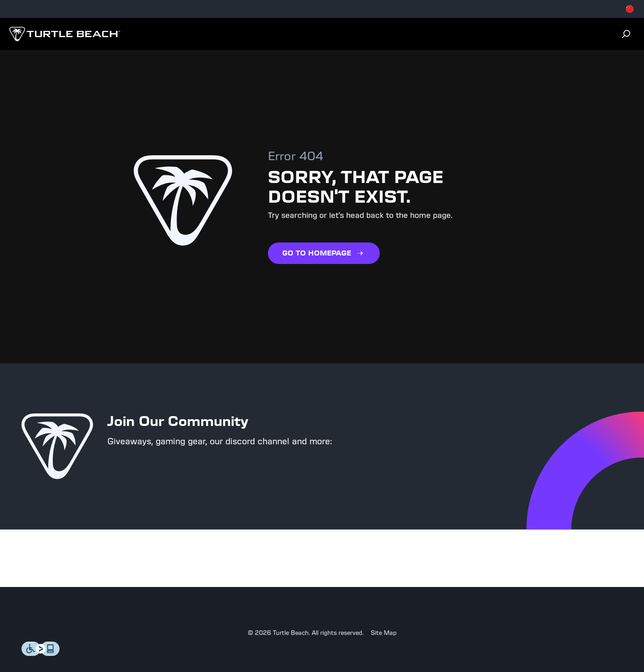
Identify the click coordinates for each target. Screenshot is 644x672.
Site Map (384, 633)
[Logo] (65, 34)
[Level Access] (41, 653)
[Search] (626, 34)
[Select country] (630, 9)
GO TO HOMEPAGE (324, 253)
